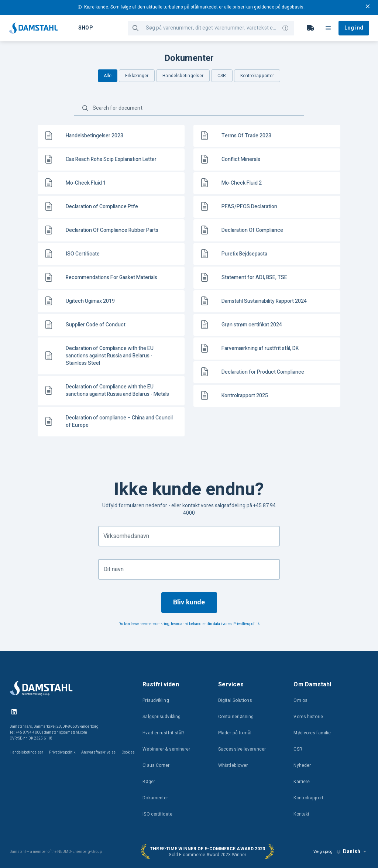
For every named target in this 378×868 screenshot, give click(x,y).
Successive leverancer (242, 749)
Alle (108, 76)
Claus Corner (156, 765)
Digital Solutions (235, 700)
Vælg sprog (323, 852)
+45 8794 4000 (29, 733)
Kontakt (301, 814)
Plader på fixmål (235, 733)
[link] (111, 136)
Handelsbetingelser (183, 76)
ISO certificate (157, 814)
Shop (85, 28)
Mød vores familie (312, 733)
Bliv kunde (189, 602)
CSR (222, 76)
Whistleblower (233, 765)
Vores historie (308, 717)
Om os (300, 700)
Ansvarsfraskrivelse (98, 752)
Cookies (128, 752)
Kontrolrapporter (257, 76)
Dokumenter (155, 798)
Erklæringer (137, 76)
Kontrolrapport (308, 798)
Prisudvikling (156, 700)
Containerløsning (236, 717)
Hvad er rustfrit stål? (163, 733)
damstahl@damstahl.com (66, 733)
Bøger (149, 782)
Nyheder (302, 765)
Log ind (354, 28)
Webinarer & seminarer (166, 749)
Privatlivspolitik (246, 624)
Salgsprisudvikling (161, 717)
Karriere (302, 782)
